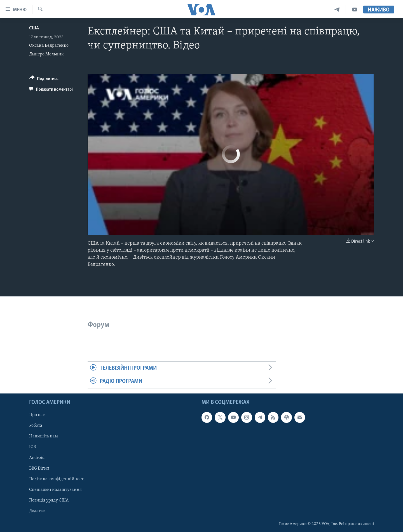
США (34, 28)
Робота (36, 426)
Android (37, 458)
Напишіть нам (44, 436)
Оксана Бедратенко (49, 46)
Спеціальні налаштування (55, 489)
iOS (33, 447)
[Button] (44, 80)
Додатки (38, 511)
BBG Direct (39, 468)
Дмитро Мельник (46, 54)
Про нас (37, 415)
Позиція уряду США (49, 500)
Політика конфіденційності (57, 479)
